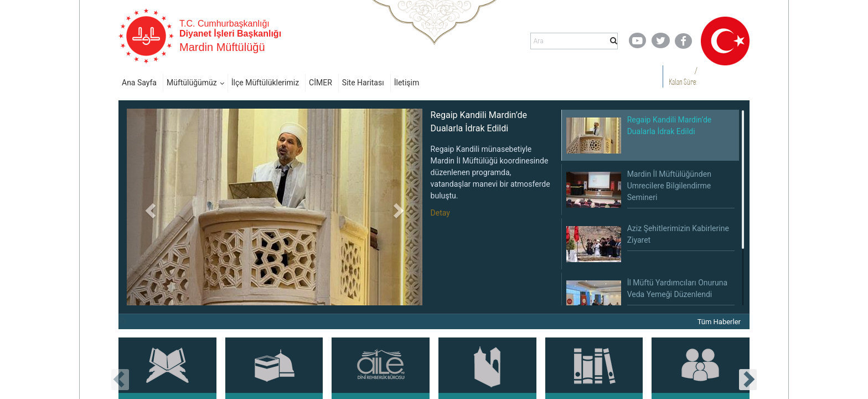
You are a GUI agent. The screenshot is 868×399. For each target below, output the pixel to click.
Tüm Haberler (719, 322)
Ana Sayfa (139, 83)
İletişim (407, 83)
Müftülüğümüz (192, 83)
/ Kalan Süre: (683, 76)
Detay (440, 213)
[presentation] (120, 380)
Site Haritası (363, 83)
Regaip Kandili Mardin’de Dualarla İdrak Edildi (479, 122)
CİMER (321, 83)
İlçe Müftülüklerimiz (265, 83)
